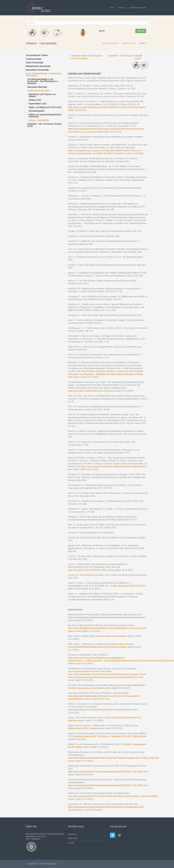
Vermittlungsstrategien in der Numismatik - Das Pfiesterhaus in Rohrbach (43, 81)
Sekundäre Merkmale (37, 87)
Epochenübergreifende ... (111, 43)
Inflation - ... (144, 43)
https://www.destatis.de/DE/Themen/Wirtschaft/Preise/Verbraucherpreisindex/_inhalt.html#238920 (113, 796)
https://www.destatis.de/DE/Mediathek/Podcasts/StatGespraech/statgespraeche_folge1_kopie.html (113, 758)
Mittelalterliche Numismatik (38, 66)
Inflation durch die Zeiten (39, 91)
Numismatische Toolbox (37, 55)
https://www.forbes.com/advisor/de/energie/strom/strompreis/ (96, 710)
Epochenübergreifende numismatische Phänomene (44, 75)
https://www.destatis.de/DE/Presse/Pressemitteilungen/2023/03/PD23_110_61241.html (108, 772)
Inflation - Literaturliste (39, 120)
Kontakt (71, 843)
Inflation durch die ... (130, 43)
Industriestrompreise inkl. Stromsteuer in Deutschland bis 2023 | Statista (106, 736)
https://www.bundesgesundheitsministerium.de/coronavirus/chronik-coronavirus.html (107, 617)
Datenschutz (73, 838)
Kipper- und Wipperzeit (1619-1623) (45, 107)
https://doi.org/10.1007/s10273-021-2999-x (88, 570)
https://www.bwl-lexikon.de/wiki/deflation (109, 636)
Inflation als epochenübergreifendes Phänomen (45, 116)
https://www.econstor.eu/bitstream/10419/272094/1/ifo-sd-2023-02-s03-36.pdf (104, 107)
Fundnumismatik (34, 59)
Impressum (72, 834)
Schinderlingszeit (36, 111)
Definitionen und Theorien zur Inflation (42, 95)
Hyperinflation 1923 (38, 104)
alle (102, 31)
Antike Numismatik (35, 63)
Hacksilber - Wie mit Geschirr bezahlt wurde (44, 125)
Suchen (141, 31)
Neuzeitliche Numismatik (37, 70)
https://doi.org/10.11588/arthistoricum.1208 (88, 391)
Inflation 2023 (35, 100)
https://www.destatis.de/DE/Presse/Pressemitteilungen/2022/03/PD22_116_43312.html (108, 785)
